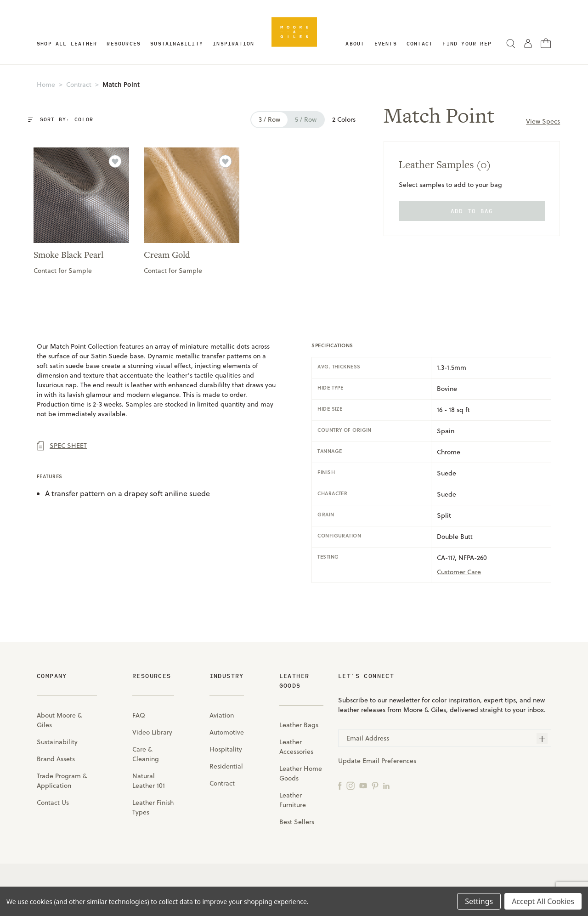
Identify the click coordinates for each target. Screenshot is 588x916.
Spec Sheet (62, 444)
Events (386, 43)
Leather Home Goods (301, 772)
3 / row (267, 119)
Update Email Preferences (377, 759)
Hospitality (226, 748)
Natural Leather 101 (149, 779)
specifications (332, 344)
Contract (222, 782)
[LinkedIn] (386, 784)
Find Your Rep (467, 43)
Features (50, 475)
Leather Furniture (293, 799)
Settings (479, 901)
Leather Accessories (296, 745)
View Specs (542, 121)
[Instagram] (351, 784)
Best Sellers (297, 820)
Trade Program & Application (62, 779)
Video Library (152, 731)
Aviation (222, 714)
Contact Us (53, 801)
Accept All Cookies (543, 901)
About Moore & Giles (59, 719)
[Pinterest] (375, 784)
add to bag (470, 211)
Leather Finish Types (153, 806)
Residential (226, 765)
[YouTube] (363, 784)
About (355, 43)
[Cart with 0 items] (546, 43)
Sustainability (177, 43)
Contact (420, 43)
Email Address (368, 737)
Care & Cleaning (146, 753)
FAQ (139, 714)
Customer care (459, 571)
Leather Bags (299, 724)
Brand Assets (56, 758)
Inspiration (233, 43)
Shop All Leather (67, 43)
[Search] (511, 43)
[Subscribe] (542, 737)
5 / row (303, 119)
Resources (124, 43)
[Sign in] (528, 43)
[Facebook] (340, 784)
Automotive (227, 731)
